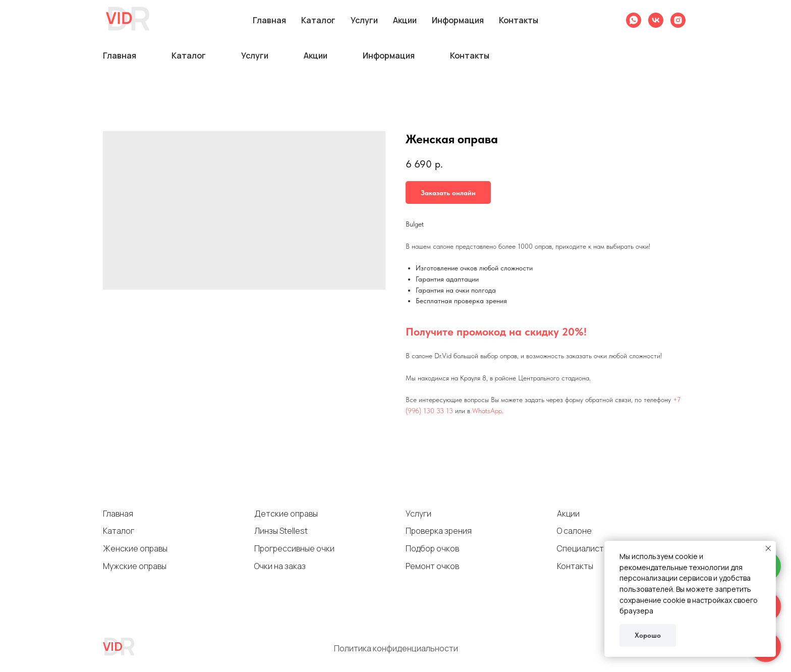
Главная (120, 55)
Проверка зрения (439, 531)
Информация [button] (389, 55)
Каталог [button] (189, 55)
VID (113, 646)
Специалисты (583, 548)
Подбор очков (432, 548)
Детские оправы (286, 514)
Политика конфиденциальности (396, 648)
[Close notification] (768, 548)
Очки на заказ (280, 566)
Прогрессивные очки (294, 548)
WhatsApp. (488, 411)
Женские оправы (135, 548)
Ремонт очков (432, 566)
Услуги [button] (255, 55)
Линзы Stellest (281, 531)
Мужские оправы (135, 566)
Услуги (418, 514)
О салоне (574, 531)
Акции (316, 55)
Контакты (470, 55)
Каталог (119, 531)
